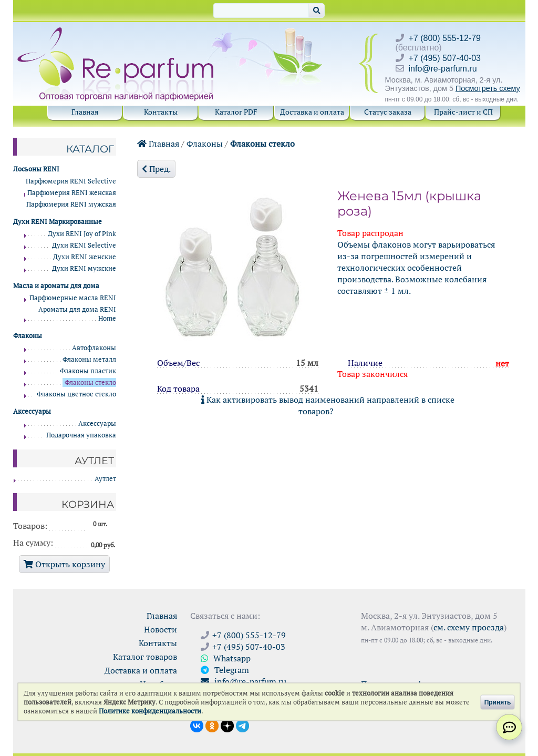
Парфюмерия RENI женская (72, 193)
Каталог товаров (145, 657)
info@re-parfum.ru (443, 69)
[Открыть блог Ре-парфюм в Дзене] (227, 725)
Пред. (156, 169)
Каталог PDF (236, 112)
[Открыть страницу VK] (197, 725)
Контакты (161, 112)
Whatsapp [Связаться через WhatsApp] (226, 658)
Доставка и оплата (312, 112)
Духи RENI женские (85, 257)
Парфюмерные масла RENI (73, 298)
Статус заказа (388, 112)
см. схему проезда (469, 627)
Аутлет (105, 479)
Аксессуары (97, 423)
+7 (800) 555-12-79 (445, 38)
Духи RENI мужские (84, 268)
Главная (85, 112)
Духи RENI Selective (84, 245)
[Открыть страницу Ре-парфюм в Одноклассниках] (212, 725)
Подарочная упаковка (81, 435)
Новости (161, 629)
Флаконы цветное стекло (76, 394)
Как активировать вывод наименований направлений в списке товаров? (328, 405)
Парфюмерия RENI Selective (71, 181)
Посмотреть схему (488, 88)
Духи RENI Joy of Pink (82, 234)
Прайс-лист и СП (463, 112)
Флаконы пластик (88, 371)
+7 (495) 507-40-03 (445, 58)
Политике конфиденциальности (150, 711)
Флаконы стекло (262, 144)
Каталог (90, 149)
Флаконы (205, 144)
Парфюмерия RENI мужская (71, 204)
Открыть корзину (64, 564)
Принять (498, 702)
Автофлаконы (94, 348)
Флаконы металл (89, 359)
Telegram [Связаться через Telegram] (225, 670)
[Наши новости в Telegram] (242, 725)
